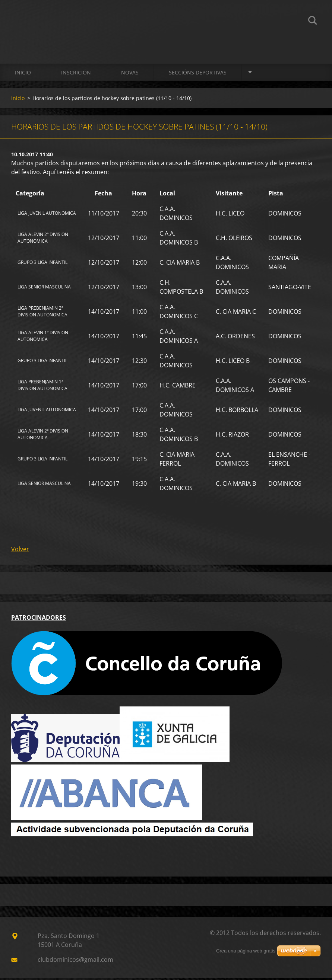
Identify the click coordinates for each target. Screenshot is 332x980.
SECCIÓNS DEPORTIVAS (198, 74)
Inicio (23, 74)
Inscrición (76, 74)
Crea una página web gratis (246, 953)
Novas (130, 74)
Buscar (313, 22)
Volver (20, 551)
